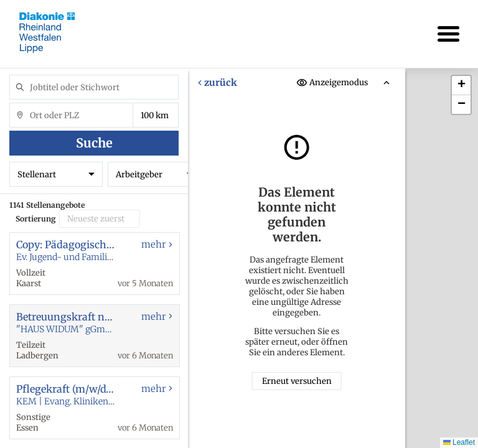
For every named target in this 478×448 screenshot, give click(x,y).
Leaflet (459, 442)
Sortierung (36, 219)
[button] (461, 86)
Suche (94, 143)
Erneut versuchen (297, 381)
